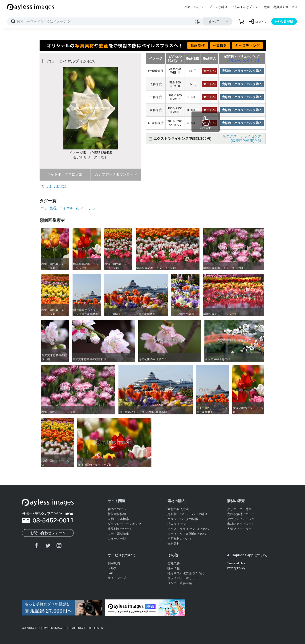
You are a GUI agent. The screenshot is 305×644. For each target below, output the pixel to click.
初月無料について (180, 539)
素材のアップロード (241, 524)
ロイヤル (66, 208)
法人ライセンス (178, 524)
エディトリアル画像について (187, 534)
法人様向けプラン (246, 7)
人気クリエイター (239, 529)
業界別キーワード (120, 529)
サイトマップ (117, 578)
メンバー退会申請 (180, 583)
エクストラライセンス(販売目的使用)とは (244, 138)
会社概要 (174, 563)
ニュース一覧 (117, 539)
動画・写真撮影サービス (281, 7)
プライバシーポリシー (183, 578)
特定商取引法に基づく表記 (186, 573)
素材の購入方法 (178, 509)
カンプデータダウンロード (116, 174)
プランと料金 (218, 7)
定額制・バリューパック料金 (187, 514)
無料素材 (174, 544)
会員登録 (284, 21)
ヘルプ (112, 568)
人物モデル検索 (118, 519)
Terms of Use (236, 563)
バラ (44, 208)
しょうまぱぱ (56, 186)
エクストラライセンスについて (189, 529)
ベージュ (89, 208)
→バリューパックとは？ (242, 61)
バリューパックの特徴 (183, 519)
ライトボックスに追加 (65, 174)
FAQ (110, 573)
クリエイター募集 (239, 509)
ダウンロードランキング (124, 524)
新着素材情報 (117, 514)
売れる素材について (241, 514)
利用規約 (114, 563)
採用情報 (174, 568)
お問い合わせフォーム (48, 533)
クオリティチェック (241, 519)
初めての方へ (194, 7)
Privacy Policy (236, 568)
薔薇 (53, 208)
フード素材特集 (118, 534)
